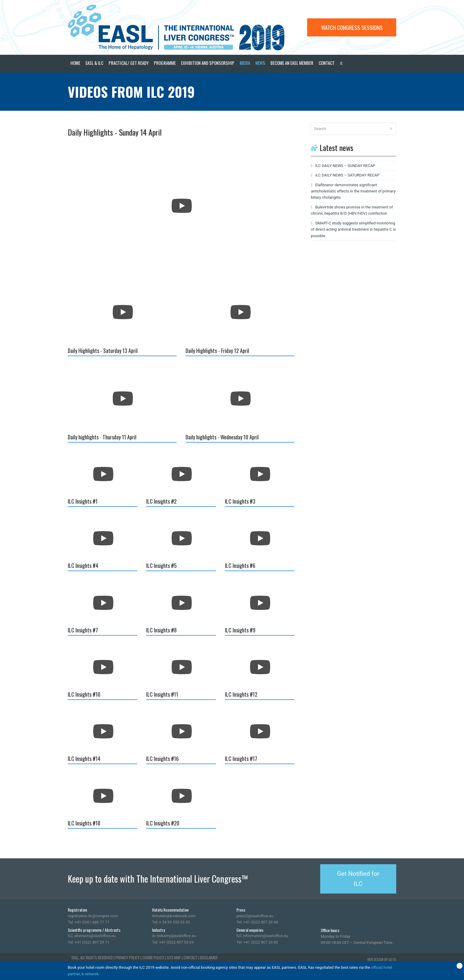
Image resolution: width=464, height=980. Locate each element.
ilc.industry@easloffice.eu (174, 936)
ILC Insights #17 (241, 759)
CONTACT (190, 957)
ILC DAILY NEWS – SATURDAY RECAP (347, 175)
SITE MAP (174, 957)
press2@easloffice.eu (255, 916)
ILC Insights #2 (161, 501)
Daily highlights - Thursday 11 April (102, 437)
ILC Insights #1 (83, 501)
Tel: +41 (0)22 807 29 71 (88, 942)
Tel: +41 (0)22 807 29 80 (257, 942)
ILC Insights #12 (241, 694)
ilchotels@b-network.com (174, 916)
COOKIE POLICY (153, 957)
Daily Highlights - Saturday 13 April (103, 351)
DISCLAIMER (209, 957)
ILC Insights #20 (163, 823)
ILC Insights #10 (84, 694)
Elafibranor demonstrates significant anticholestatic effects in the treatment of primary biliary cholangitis (353, 191)
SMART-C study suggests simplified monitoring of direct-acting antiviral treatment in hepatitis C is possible (353, 229)
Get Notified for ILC (358, 879)
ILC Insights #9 (240, 630)
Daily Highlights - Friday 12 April (217, 351)
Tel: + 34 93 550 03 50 (171, 922)
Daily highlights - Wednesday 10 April (222, 437)
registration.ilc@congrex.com (93, 916)
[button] (341, 64)
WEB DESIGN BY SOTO (382, 960)
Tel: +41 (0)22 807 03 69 (173, 942)
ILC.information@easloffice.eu (262, 936)
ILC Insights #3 (240, 501)
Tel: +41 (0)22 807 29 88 (257, 922)
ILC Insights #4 (83, 565)
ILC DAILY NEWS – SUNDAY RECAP (345, 166)
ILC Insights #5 (161, 565)
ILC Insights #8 (161, 630)
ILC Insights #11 (162, 694)
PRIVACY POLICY (128, 957)
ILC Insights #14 (84, 759)
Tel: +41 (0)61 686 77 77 (88, 922)
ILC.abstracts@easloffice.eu (92, 936)
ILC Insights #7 (83, 630)
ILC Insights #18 (84, 823)
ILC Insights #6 (240, 565)
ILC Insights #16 (162, 759)
